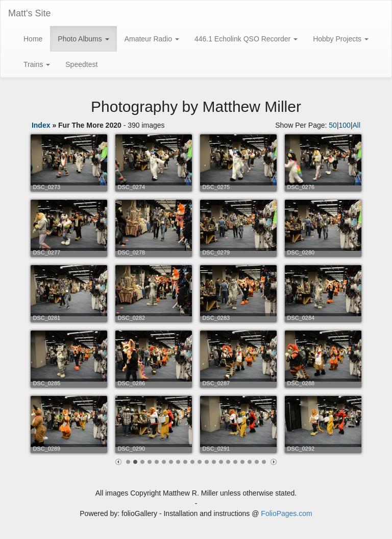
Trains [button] (37, 64)
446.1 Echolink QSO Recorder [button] (246, 39)
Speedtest (81, 64)
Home (33, 39)
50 (333, 125)
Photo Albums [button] (83, 39)
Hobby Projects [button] (341, 39)
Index (41, 125)
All (357, 125)
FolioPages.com (286, 513)
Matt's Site (29, 13)
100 (345, 125)
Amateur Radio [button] (152, 39)
